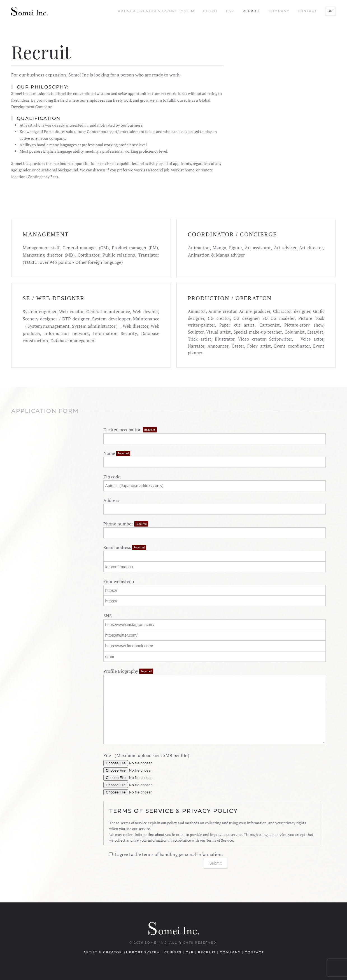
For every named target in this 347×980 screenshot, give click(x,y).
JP (330, 11)
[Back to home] (29, 11)
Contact (307, 11)
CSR (230, 11)
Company (279, 11)
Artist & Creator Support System (156, 11)
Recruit (251, 11)
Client (210, 11)
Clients (174, 952)
